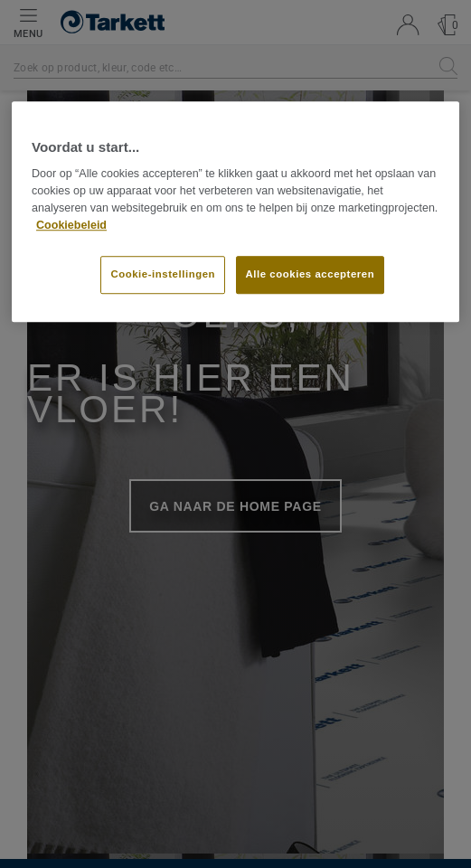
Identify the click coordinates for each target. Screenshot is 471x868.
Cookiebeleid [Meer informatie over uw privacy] (71, 225)
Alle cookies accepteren (311, 275)
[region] (235, 212)
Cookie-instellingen (163, 275)
